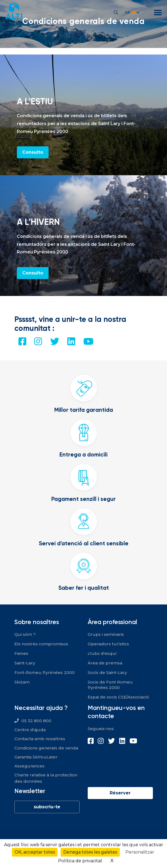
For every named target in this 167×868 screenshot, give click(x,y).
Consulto (33, 152)
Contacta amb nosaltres (40, 739)
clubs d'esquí (102, 653)
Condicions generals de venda (46, 748)
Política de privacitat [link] (80, 861)
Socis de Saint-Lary (107, 672)
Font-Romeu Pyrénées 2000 (45, 672)
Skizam (22, 682)
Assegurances (29, 766)
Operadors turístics (108, 644)
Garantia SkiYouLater (36, 757)
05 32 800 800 (36, 721)
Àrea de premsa (105, 663)
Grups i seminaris (106, 634)
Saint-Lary (25, 663)
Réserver (120, 793)
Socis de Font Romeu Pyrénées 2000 (110, 685)
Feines (21, 653)
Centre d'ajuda (30, 730)
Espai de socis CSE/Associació (118, 697)
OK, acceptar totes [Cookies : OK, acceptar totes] (35, 852)
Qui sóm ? (25, 634)
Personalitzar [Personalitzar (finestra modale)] (140, 852)
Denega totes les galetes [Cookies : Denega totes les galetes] (90, 852)
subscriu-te (47, 807)
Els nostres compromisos (41, 644)
